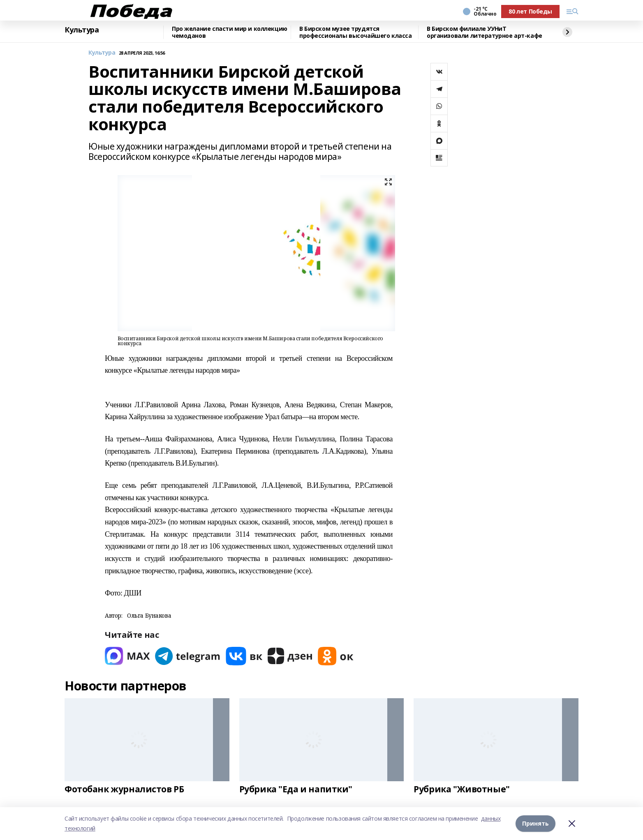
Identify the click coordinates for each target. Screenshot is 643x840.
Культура (82, 30)
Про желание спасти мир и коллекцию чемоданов (230, 32)
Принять (535, 823)
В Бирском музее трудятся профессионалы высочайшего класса (356, 32)
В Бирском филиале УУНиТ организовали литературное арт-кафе (485, 32)
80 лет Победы (530, 11)
